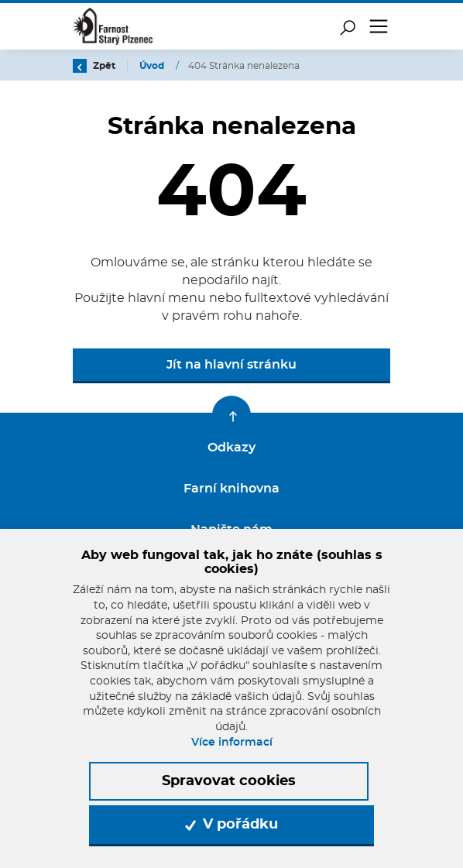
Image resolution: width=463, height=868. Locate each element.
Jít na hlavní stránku (231, 365)
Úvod (153, 66)
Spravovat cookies (229, 781)
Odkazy (231, 448)
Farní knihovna (231, 489)
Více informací (232, 743)
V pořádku (231, 825)
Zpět (94, 66)
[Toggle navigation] (379, 26)
